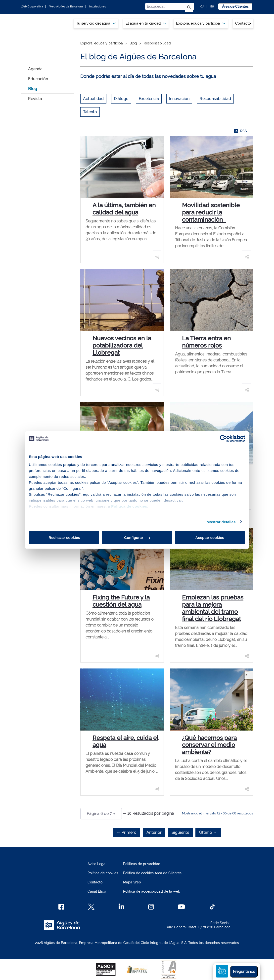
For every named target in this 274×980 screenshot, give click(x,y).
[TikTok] (212, 907)
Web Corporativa (32, 7)
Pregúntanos (244, 972)
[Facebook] (61, 907)
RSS (241, 131)
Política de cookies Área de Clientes (152, 873)
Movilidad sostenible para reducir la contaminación (211, 212)
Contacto (243, 23)
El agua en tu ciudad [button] (146, 23)
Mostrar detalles (221, 522)
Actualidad (93, 99)
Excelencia (149, 99)
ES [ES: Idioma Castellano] (212, 7)
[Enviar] (189, 8)
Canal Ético (97, 891)
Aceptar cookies (210, 538)
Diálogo (121, 99)
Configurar (137, 538)
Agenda (35, 69)
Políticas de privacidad (142, 864)
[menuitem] (96, 23)
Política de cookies (103, 873)
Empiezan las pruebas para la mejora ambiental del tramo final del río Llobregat (213, 608)
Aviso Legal (97, 864)
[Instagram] (151, 907)
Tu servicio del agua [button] (96, 23)
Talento (90, 112)
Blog (33, 89)
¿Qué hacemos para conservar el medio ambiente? (209, 745)
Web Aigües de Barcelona (66, 7)
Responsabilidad (215, 99)
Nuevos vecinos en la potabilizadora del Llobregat (122, 345)
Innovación (179, 99)
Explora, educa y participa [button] (201, 23)
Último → (208, 832)
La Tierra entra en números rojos (206, 342)
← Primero (127, 832)
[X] (91, 907)
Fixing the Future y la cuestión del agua (121, 601)
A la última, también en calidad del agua (124, 209)
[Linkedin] (121, 907)
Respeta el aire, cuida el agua (125, 741)
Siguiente (180, 832)
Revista (35, 99)
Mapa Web (132, 882)
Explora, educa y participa (102, 43)
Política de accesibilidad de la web (152, 891)
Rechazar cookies (64, 538)
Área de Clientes (235, 6)
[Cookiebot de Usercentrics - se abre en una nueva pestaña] (223, 439)
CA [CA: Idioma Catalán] (202, 7)
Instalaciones (98, 7)
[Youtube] (181, 907)
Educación (38, 79)
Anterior (154, 832)
